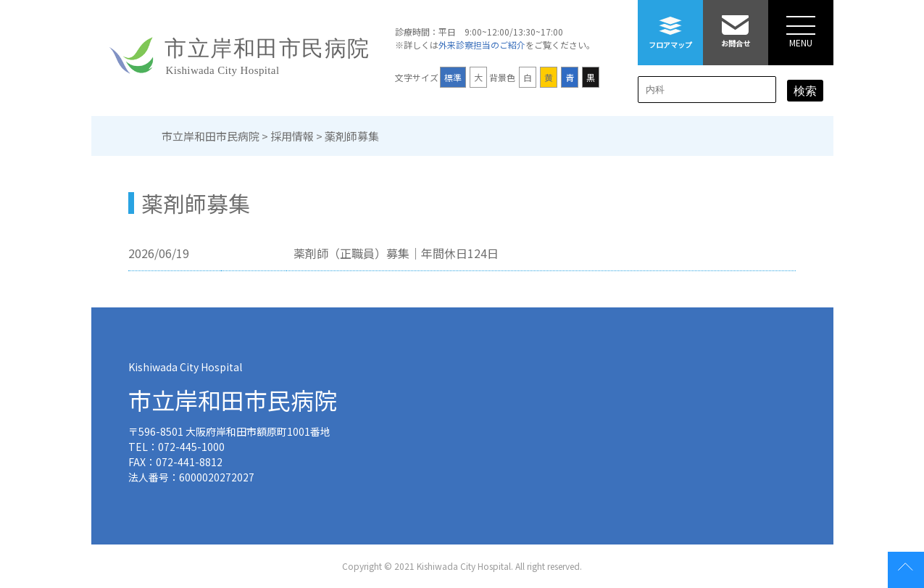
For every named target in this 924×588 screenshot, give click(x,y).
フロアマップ (670, 25)
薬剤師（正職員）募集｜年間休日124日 (396, 253)
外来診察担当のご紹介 (482, 45)
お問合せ (736, 24)
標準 (453, 77)
